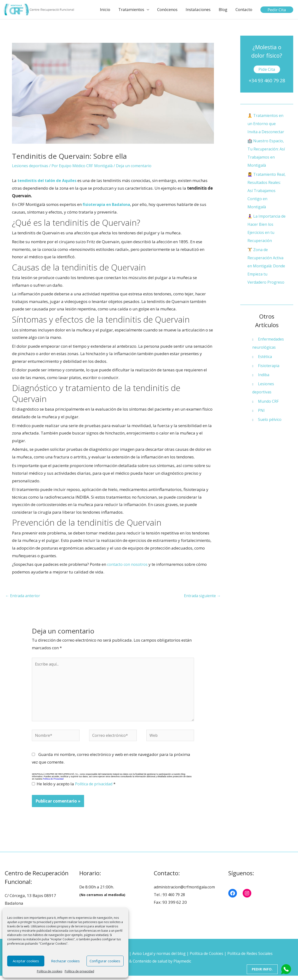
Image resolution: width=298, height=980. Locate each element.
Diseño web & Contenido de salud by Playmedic (149, 965)
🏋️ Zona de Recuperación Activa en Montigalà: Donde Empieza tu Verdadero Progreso (267, 274)
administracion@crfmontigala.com (187, 891)
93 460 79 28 (175, 899)
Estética (265, 365)
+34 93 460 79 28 (267, 81)
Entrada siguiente (201, 596)
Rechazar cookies (65, 961)
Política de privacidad (79, 971)
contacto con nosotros (128, 564)
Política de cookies (50, 971)
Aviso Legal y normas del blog (158, 958)
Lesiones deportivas (31, 166)
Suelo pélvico (270, 428)
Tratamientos (131, 10)
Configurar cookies (105, 961)
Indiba (264, 383)
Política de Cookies (208, 958)
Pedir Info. (262, 969)
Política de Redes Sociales (254, 958)
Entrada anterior (24, 596)
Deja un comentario (140, 166)
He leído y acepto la (76, 788)
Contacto (244, 10)
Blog (223, 10)
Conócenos (167, 10)
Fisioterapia (269, 374)
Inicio (105, 10)
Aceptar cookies (26, 961)
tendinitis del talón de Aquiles (48, 181)
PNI (261, 419)
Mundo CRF (269, 410)
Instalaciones (198, 10)
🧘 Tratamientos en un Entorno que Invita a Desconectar (266, 124)
